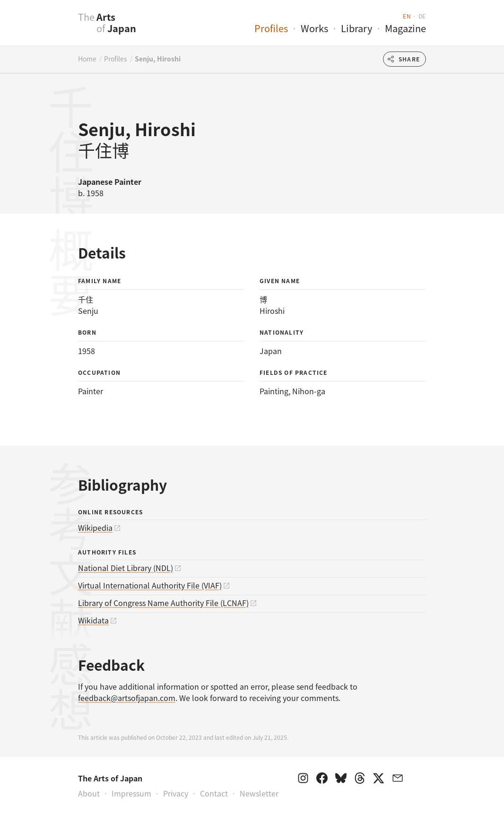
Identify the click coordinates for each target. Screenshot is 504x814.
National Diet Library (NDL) (126, 568)
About (89, 793)
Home (87, 59)
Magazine (405, 28)
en (407, 16)
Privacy (176, 793)
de (422, 16)
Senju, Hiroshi (158, 59)
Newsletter (259, 793)
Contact (214, 793)
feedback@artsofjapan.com (127, 698)
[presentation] (59, 28)
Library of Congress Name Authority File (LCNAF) (163, 603)
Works (314, 28)
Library (356, 28)
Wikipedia (95, 528)
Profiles (271, 28)
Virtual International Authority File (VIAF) (150, 585)
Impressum (131, 793)
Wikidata (93, 620)
